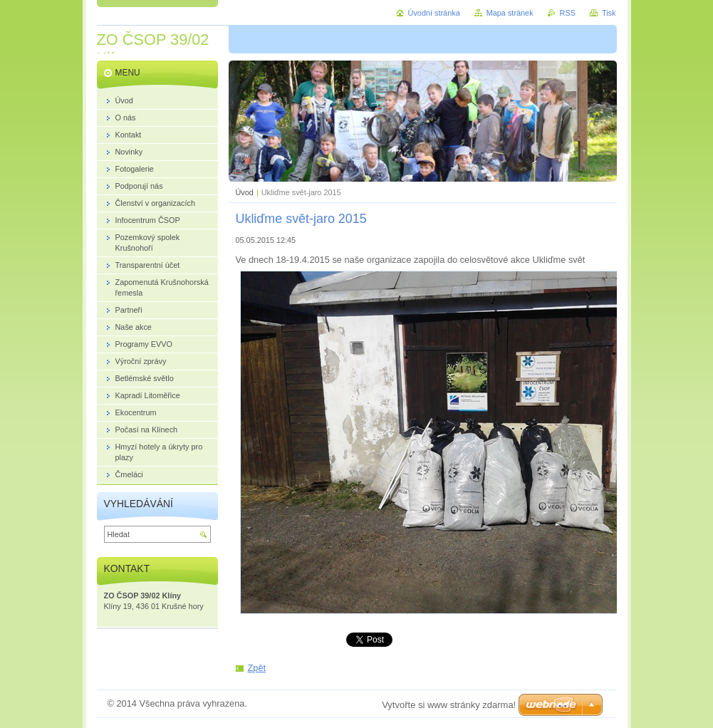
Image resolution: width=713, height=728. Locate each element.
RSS (568, 13)
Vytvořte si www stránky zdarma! (449, 705)
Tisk (609, 13)
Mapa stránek (510, 13)
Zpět (257, 668)
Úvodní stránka (434, 13)
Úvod (245, 192)
